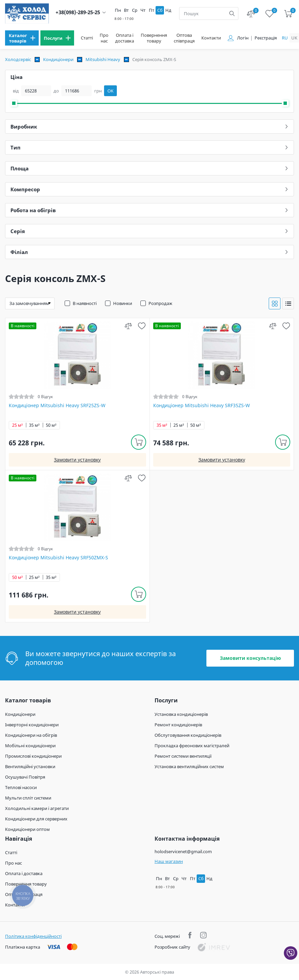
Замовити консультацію (250, 658)
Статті (87, 38)
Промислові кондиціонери (33, 756)
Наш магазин (169, 861)
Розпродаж (160, 303)
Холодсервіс (18, 59)
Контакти (211, 38)
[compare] (128, 326)
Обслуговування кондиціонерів (188, 735)
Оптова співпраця (184, 38)
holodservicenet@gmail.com (183, 851)
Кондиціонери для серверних (36, 819)
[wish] (142, 326)
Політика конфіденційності (33, 936)
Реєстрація (266, 38)
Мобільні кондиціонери (30, 746)
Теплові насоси (21, 787)
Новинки (123, 303)
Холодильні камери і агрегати (37, 808)
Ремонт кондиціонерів (178, 725)
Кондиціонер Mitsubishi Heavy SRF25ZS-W (57, 405)
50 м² (51, 425)
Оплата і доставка (125, 38)
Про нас (104, 38)
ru (285, 38)
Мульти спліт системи (28, 798)
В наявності (85, 303)
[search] (232, 13)
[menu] (22, 38)
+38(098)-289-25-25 (78, 12)
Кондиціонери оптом (27, 829)
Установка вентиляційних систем (189, 766)
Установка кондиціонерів (181, 714)
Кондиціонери (58, 59)
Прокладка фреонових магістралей (192, 746)
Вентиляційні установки (30, 766)
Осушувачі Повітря (25, 777)
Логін (243, 38)
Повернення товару (154, 38)
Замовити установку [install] (77, 460)
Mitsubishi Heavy (103, 59)
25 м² (18, 425)
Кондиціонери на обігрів (31, 735)
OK (110, 91)
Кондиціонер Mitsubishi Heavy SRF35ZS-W (202, 405)
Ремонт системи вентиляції (183, 756)
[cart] (288, 14)
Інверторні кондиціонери (32, 725)
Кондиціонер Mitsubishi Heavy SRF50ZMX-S (58, 558)
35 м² (34, 425)
